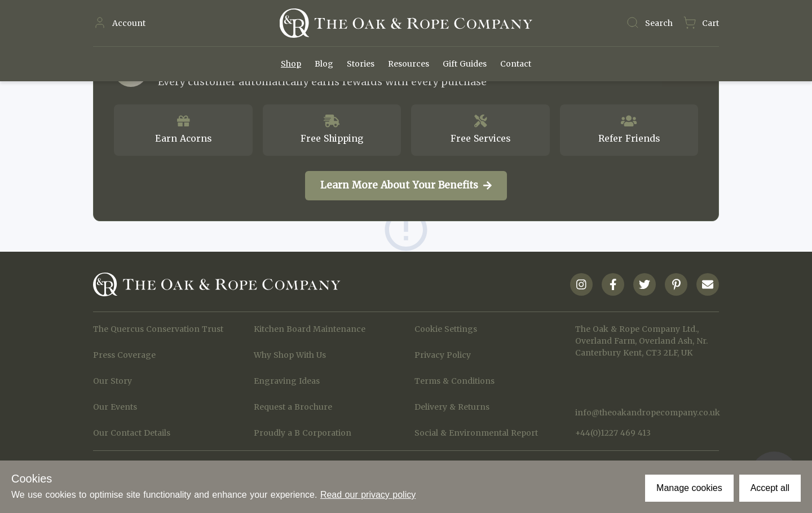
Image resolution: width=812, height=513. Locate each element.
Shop (291, 64)
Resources (409, 64)
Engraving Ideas (287, 381)
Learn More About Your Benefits (406, 185)
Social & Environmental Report (476, 433)
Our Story (112, 381)
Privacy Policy (443, 355)
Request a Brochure (293, 407)
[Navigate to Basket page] (701, 23)
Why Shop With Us (290, 355)
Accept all (770, 488)
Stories (361, 64)
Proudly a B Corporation (303, 433)
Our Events (115, 407)
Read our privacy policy (368, 495)
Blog (324, 64)
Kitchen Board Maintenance (310, 329)
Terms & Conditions (454, 381)
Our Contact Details (132, 433)
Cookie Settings (446, 329)
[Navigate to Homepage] (406, 23)
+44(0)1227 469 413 (613, 433)
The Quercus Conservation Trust (158, 329)
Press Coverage (124, 355)
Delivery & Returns (452, 407)
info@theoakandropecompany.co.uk (647, 413)
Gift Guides (465, 64)
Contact (516, 64)
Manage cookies (689, 488)
